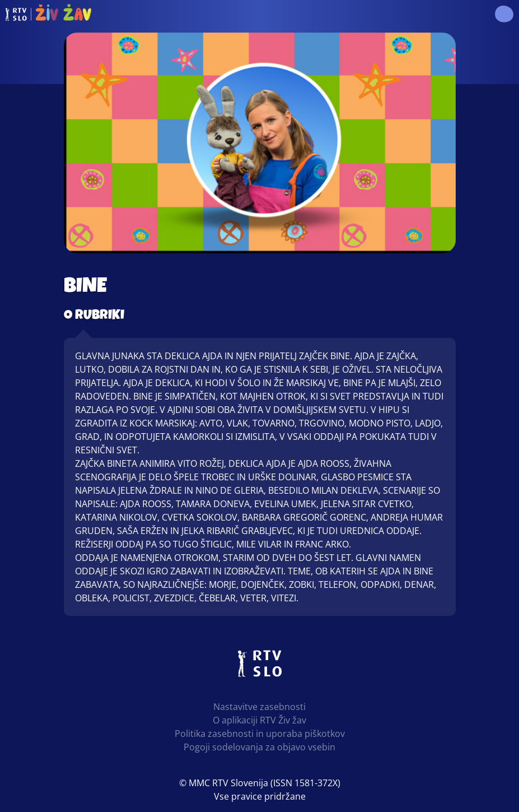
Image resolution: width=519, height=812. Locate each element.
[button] (504, 14)
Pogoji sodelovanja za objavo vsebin (259, 747)
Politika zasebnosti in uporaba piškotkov (260, 734)
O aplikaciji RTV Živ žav (259, 720)
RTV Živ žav (48, 14)
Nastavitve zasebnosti (259, 707)
